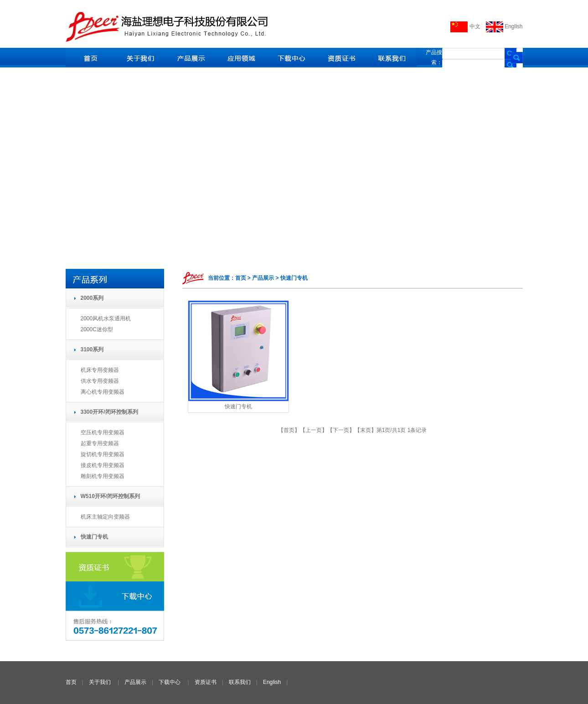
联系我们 (240, 682)
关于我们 (100, 682)
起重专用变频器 (100, 443)
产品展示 (135, 682)
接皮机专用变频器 (103, 465)
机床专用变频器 (100, 370)
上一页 (314, 430)
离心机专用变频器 (103, 392)
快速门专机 (238, 406)
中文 (465, 26)
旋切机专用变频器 (103, 454)
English (504, 26)
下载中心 (170, 682)
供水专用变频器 (100, 381)
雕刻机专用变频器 (103, 476)
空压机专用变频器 (103, 432)
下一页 (341, 430)
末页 (366, 430)
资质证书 (206, 682)
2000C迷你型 (97, 329)
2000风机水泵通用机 (106, 319)
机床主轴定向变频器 (105, 517)
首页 (289, 430)
